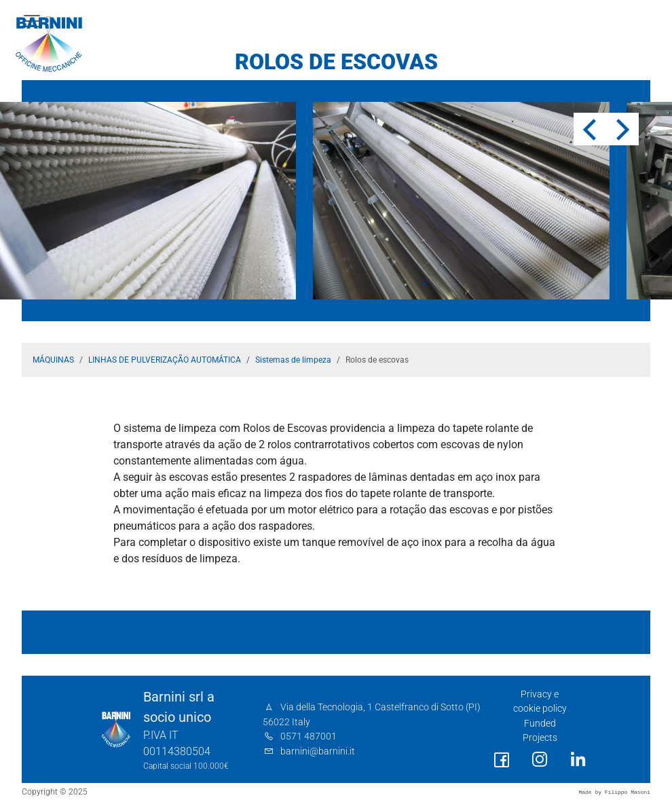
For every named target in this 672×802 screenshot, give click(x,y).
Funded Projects (540, 731)
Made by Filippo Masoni (614, 792)
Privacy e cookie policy (540, 702)
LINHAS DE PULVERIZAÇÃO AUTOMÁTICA (165, 360)
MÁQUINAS (53, 360)
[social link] (502, 760)
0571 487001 (309, 736)
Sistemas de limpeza (293, 360)
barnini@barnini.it (318, 751)
